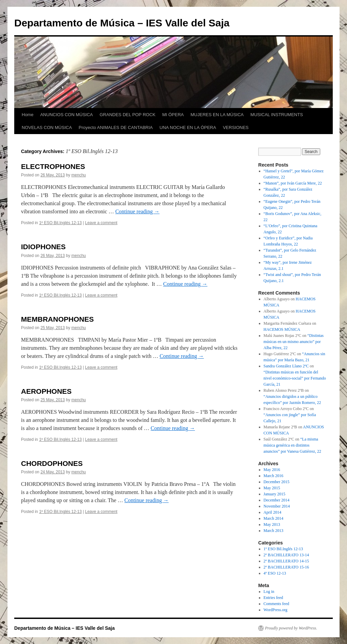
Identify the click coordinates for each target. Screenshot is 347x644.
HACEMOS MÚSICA (282, 329)
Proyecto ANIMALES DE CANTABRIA (116, 127)
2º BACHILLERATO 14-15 (286, 561)
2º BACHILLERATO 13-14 (286, 555)
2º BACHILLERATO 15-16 (286, 567)
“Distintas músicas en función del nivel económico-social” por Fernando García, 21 (295, 378)
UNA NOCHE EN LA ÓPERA (188, 127)
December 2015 (277, 482)
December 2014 (277, 500)
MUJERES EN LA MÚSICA (217, 115)
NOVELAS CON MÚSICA (47, 127)
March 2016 (273, 476)
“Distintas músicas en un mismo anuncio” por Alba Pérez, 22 (294, 342)
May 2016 (272, 470)
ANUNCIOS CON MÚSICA (67, 115)
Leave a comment (101, 223)
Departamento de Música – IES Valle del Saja (122, 23)
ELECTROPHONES (53, 166)
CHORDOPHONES (52, 463)
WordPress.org (275, 610)
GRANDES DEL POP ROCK (128, 115)
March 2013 (273, 531)
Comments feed (277, 604)
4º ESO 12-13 (275, 573)
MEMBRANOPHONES (57, 319)
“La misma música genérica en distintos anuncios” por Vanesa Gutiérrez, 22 (292, 445)
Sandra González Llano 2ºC (286, 366)
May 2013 (272, 524)
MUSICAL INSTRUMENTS (277, 115)
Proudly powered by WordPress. (291, 628)
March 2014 (273, 518)
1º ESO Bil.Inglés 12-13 (60, 223)
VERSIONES (236, 127)
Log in (269, 592)
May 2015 (272, 488)
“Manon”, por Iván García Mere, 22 (293, 183)
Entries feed (273, 598)
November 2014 (277, 506)
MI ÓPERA (173, 115)
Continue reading (137, 211)
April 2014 (272, 512)
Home (28, 115)
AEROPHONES (46, 391)
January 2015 (274, 494)
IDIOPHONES (43, 247)
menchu (79, 175)
